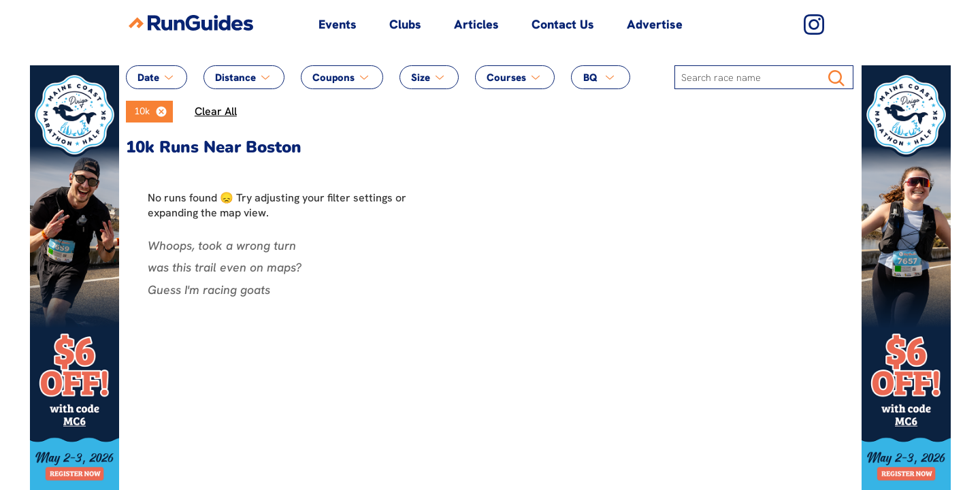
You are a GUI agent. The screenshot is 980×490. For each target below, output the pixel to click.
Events (338, 24)
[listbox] (149, 112)
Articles (476, 24)
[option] (138, 112)
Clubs (405, 24)
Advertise (655, 24)
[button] (161, 112)
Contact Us (563, 24)
